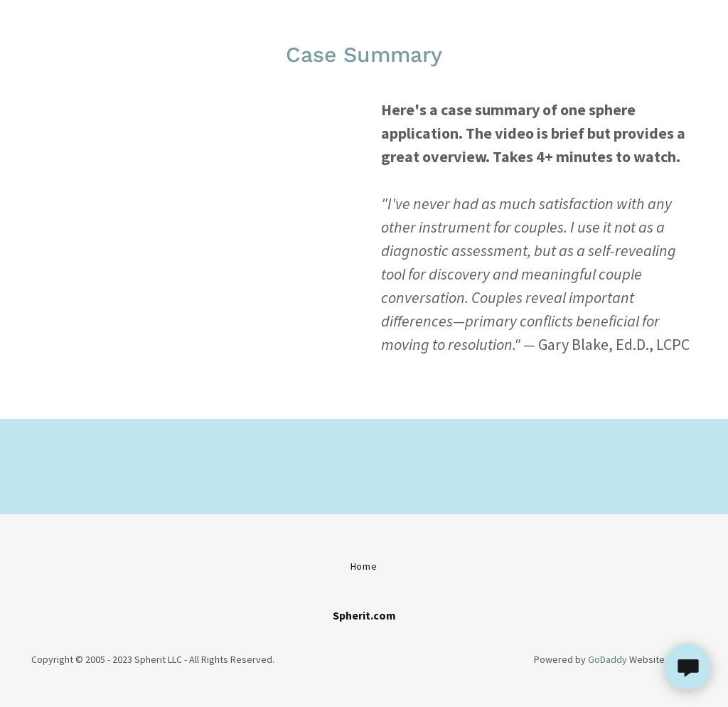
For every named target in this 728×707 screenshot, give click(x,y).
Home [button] (364, 566)
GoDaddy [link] (607, 659)
